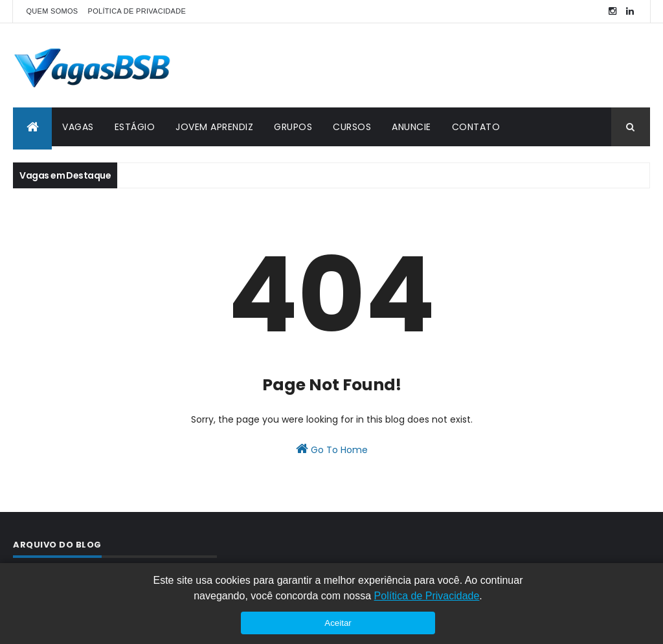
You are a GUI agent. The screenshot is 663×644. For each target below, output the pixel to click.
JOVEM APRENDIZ (214, 127)
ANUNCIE (411, 127)
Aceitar (338, 623)
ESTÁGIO (135, 127)
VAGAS (78, 127)
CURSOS (352, 127)
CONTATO (476, 127)
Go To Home (332, 449)
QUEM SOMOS (52, 11)
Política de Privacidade (427, 596)
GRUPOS (293, 127)
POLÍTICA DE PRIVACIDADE (137, 11)
